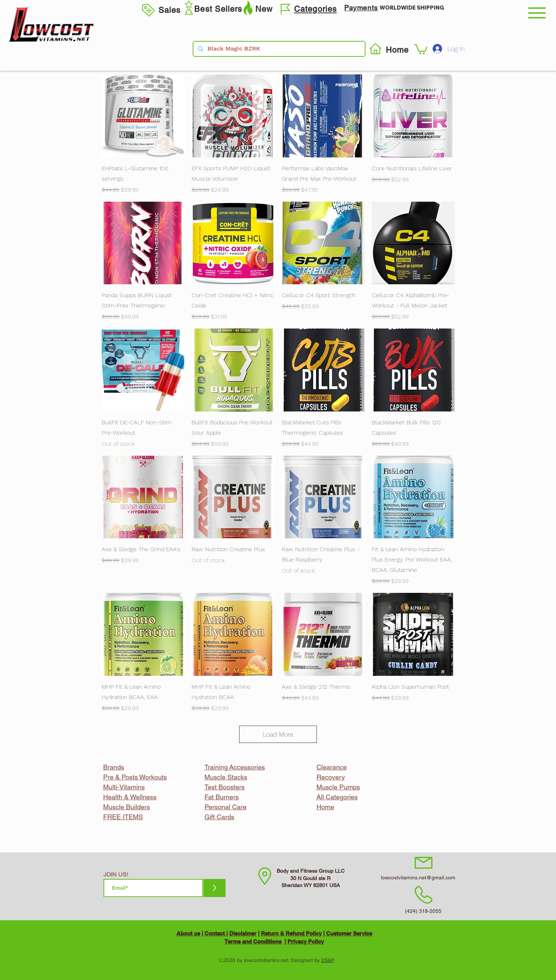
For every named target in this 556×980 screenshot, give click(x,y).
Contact (215, 933)
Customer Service (349, 933)
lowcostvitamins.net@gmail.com (418, 878)
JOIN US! (116, 875)
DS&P (328, 960)
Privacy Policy (306, 941)
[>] (214, 888)
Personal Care (225, 807)
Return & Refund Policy (291, 933)
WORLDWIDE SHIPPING (412, 8)
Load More (278, 734)
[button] (537, 13)
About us (188, 933)
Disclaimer (243, 933)
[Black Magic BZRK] (278, 49)
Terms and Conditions (253, 941)
